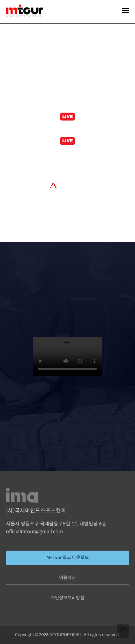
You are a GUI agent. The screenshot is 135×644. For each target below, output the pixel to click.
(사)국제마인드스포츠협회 (36, 511)
